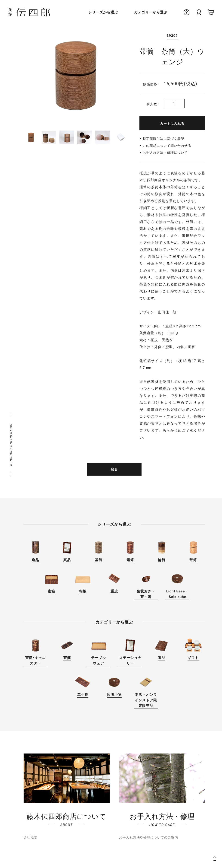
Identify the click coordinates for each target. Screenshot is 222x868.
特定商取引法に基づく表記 (163, 139)
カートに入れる (172, 124)
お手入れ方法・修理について (165, 153)
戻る (114, 469)
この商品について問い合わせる (167, 146)
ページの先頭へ (216, 858)
